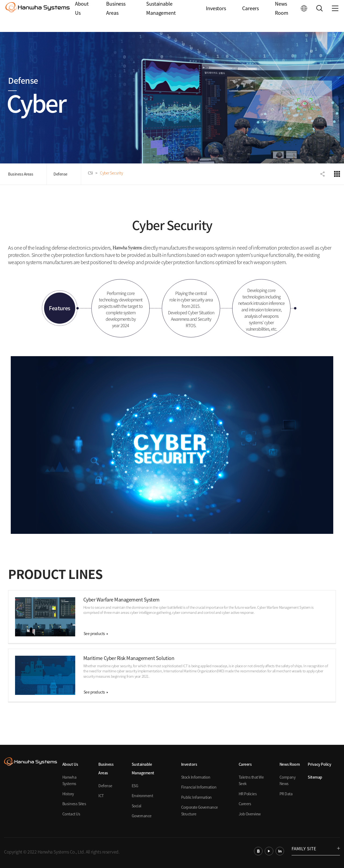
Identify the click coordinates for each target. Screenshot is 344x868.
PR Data (286, 794)
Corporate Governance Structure (200, 810)
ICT (101, 796)
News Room (281, 16)
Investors (217, 16)
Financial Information (199, 787)
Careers (251, 16)
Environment (142, 796)
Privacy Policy (319, 764)
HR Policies (248, 794)
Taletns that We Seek (251, 780)
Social (137, 806)
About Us (83, 16)
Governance (142, 816)
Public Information (196, 797)
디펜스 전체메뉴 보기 (337, 174)
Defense (60, 174)
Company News (288, 780)
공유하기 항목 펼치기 (323, 174)
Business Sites (74, 804)
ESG (135, 786)
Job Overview (250, 814)
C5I (90, 173)
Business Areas (117, 16)
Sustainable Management (162, 16)
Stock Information (196, 777)
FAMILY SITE (316, 848)
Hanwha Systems (69, 780)
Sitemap (315, 777)
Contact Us (71, 814)
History (68, 794)
